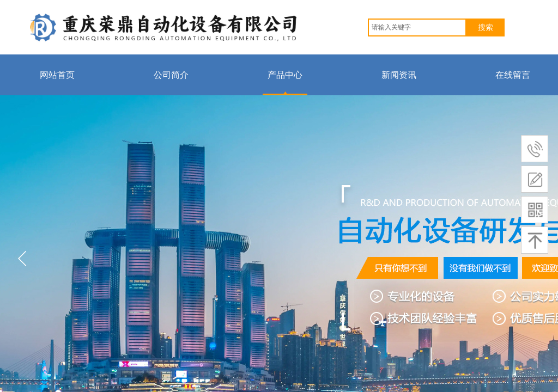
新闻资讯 (399, 75)
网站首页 (57, 75)
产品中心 (285, 75)
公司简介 (171, 75)
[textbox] (417, 27)
